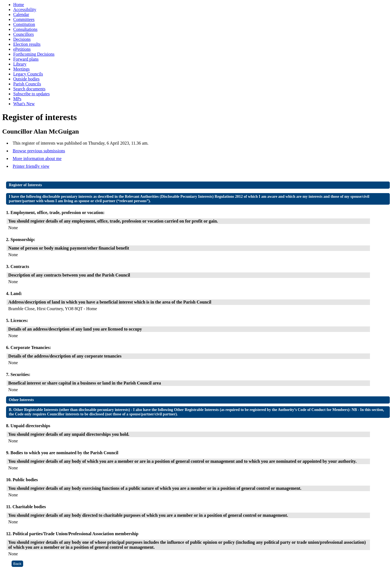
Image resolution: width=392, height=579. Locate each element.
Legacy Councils (28, 74)
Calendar (21, 14)
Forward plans (26, 59)
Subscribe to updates (31, 94)
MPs (17, 99)
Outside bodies (26, 79)
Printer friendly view (31, 166)
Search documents (29, 89)
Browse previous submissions (39, 151)
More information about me (37, 159)
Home (19, 5)
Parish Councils (27, 84)
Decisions (22, 39)
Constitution (24, 24)
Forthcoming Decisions (34, 54)
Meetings (21, 69)
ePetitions (22, 49)
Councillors (24, 34)
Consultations (25, 29)
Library (20, 64)
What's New (24, 104)
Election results (27, 44)
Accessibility (25, 10)
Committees (24, 19)
